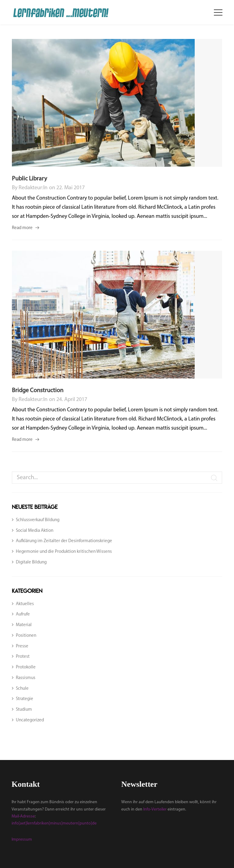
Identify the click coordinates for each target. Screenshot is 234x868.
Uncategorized (30, 720)
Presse (22, 646)
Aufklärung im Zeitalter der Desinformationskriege (64, 541)
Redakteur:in (33, 188)
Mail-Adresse (23, 816)
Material (24, 625)
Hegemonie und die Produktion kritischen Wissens (64, 552)
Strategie (25, 699)
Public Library (29, 179)
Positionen (26, 636)
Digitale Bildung (31, 562)
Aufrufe (23, 614)
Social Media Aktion (35, 531)
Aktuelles (25, 604)
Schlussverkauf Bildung (38, 520)
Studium (24, 710)
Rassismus (26, 678)
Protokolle (26, 667)
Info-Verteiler (155, 809)
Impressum (22, 840)
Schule (22, 689)
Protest (23, 657)
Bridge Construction (38, 391)
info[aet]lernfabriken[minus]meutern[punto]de (54, 823)
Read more (22, 228)
